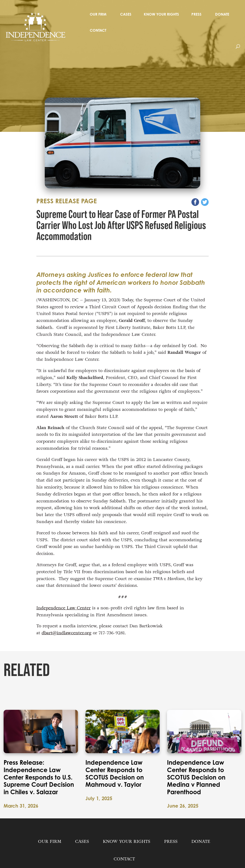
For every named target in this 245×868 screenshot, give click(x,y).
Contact (98, 30)
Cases (126, 14)
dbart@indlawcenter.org (67, 633)
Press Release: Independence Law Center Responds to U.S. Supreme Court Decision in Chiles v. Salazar (39, 777)
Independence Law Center (64, 608)
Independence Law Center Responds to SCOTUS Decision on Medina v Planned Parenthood (196, 777)
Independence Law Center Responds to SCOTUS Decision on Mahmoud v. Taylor (115, 774)
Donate (222, 14)
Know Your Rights (161, 14)
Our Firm (98, 14)
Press (196, 14)
